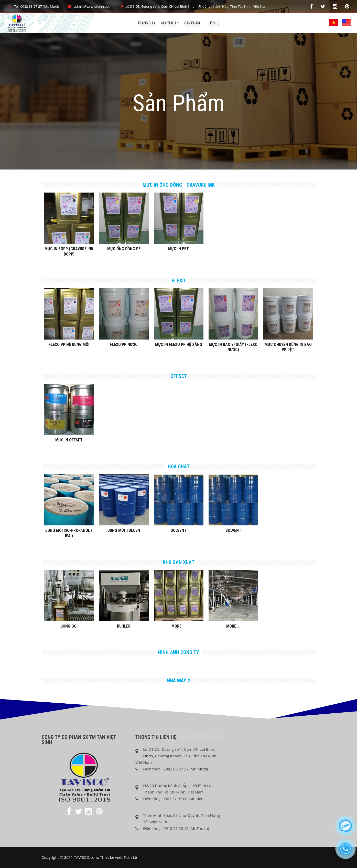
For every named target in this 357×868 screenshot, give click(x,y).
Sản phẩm (192, 23)
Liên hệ (214, 23)
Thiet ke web (111, 857)
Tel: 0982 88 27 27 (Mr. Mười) (33, 6)
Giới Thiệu (168, 23)
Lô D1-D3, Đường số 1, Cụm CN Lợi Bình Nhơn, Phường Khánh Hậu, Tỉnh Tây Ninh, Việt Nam (193, 6)
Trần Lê (130, 857)
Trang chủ (146, 23)
